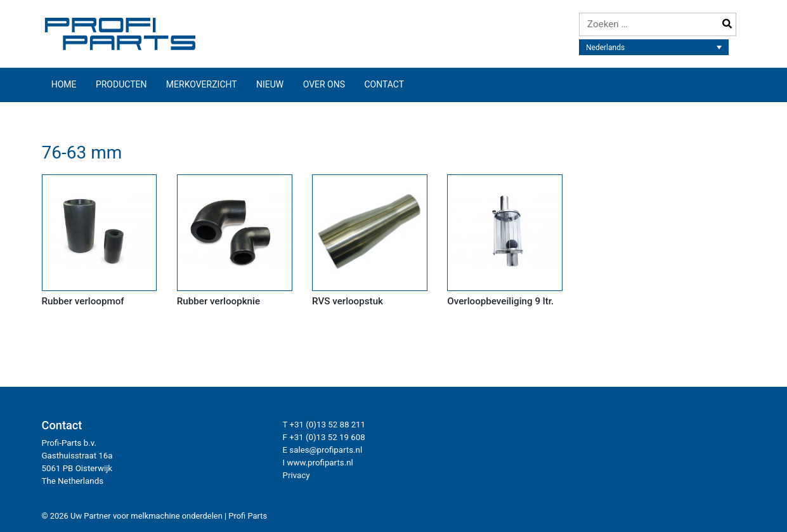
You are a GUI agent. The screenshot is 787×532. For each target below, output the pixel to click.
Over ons (324, 84)
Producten (121, 84)
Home (64, 84)
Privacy (296, 475)
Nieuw (270, 84)
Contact (384, 84)
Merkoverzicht (202, 84)
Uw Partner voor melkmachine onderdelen (146, 516)
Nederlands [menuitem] (605, 48)
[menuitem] (654, 47)
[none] (654, 47)
